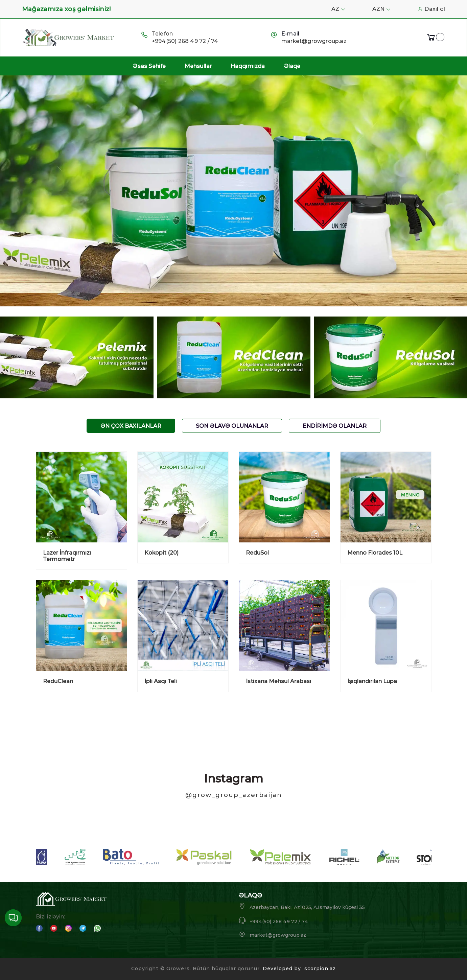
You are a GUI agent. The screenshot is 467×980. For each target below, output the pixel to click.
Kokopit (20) (161, 553)
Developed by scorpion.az (299, 969)
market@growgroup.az (314, 41)
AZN (381, 9)
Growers (178, 969)
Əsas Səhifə (149, 66)
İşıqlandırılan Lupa (372, 681)
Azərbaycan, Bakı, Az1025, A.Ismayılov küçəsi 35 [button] (302, 906)
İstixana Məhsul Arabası (278, 681)
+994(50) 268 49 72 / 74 (185, 41)
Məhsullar (198, 66)
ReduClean (58, 681)
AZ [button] (338, 9)
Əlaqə (292, 66)
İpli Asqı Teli (161, 681)
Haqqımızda (248, 66)
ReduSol (257, 553)
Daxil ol (431, 9)
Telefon (162, 34)
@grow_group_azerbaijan (234, 795)
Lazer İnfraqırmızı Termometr (67, 556)
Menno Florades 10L (375, 553)
